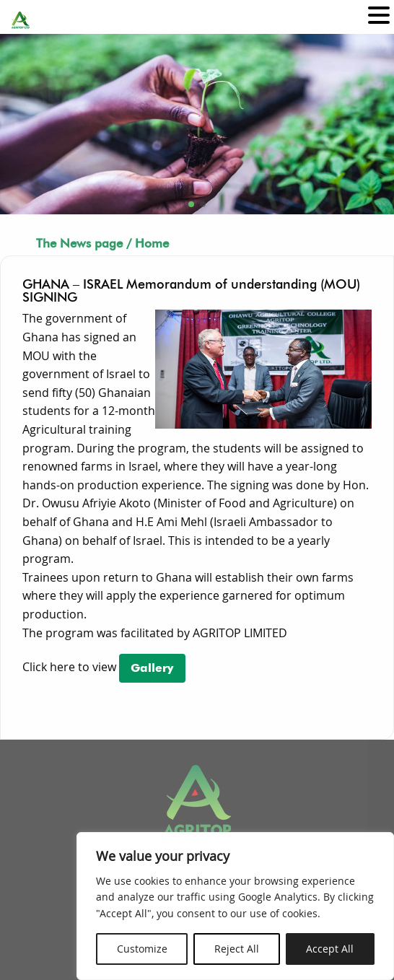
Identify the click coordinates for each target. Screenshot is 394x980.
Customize (142, 949)
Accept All (330, 949)
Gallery (152, 668)
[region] (235, 906)
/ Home (148, 243)
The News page (79, 243)
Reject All (237, 949)
